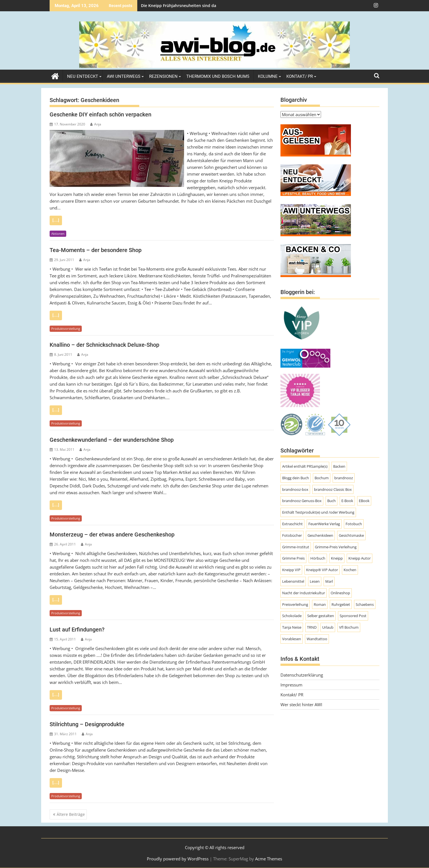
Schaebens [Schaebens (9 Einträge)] (365, 604)
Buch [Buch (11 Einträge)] (331, 501)
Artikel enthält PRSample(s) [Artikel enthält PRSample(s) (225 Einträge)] (305, 466)
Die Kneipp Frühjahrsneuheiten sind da (179, 5)
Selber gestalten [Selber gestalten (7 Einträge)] (321, 616)
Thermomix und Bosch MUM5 (218, 76)
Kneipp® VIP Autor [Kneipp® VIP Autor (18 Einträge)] (322, 570)
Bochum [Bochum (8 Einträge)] (322, 478)
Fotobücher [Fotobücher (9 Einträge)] (292, 535)
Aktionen (58, 234)
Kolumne (268, 76)
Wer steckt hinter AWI (301, 704)
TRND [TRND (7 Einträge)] (312, 627)
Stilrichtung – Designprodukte (87, 724)
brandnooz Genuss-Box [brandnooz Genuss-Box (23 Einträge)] (302, 501)
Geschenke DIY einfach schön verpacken (100, 114)
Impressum (291, 685)
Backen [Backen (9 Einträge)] (339, 466)
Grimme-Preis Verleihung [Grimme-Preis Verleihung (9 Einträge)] (336, 547)
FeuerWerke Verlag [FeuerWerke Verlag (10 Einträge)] (324, 524)
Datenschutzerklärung (302, 675)
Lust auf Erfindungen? (77, 630)
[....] (56, 220)
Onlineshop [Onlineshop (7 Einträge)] (340, 593)
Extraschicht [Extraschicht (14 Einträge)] (292, 524)
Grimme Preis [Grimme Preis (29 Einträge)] (293, 558)
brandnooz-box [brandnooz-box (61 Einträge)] (295, 489)
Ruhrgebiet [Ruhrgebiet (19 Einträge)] (341, 604)
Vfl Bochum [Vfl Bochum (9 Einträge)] (349, 627)
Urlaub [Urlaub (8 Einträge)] (328, 627)
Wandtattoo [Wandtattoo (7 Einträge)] (317, 639)
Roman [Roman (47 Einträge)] (320, 604)
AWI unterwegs (124, 76)
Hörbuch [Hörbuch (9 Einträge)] (318, 558)
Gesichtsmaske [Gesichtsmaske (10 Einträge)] (351, 535)
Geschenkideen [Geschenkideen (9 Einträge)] (320, 535)
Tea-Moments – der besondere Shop (96, 250)
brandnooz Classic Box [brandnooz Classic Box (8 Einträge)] (333, 489)
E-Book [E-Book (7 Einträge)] (347, 501)
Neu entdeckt (83, 76)
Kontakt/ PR (300, 76)
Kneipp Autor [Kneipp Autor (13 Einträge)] (360, 558)
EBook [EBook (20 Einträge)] (364, 501)
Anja (96, 124)
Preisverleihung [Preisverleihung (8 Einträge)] (295, 604)
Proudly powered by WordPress (178, 859)
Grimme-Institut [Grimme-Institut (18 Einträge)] (296, 547)
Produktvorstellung (66, 329)
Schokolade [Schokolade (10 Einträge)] (292, 616)
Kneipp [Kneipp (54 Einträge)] (337, 558)
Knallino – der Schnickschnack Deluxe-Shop (104, 345)
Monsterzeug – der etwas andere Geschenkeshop (112, 535)
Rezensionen (163, 76)
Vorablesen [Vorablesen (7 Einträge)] (292, 639)
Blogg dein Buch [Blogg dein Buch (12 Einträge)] (296, 478)
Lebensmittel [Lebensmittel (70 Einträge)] (293, 581)
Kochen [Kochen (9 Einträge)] (350, 570)
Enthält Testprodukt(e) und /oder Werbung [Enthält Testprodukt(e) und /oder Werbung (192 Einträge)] (318, 512)
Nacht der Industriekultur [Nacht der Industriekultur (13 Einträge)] (304, 593)
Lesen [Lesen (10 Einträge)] (315, 581)
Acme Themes (269, 859)
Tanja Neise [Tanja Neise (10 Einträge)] (292, 627)
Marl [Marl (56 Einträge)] (329, 581)
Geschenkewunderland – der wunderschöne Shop (112, 440)
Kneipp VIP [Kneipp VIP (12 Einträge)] (291, 570)
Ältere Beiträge (71, 814)
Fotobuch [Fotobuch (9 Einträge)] (354, 524)
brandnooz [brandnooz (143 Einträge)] (344, 478)
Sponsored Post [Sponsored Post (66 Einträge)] (353, 616)
